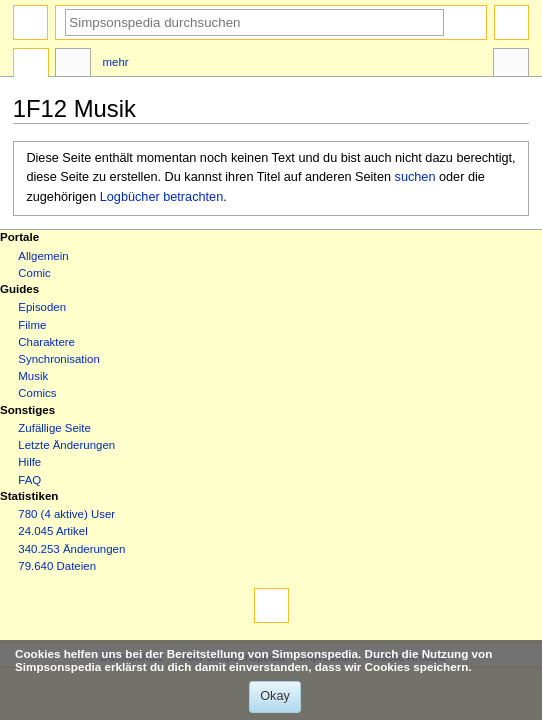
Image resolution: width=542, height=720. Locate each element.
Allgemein (43, 256)
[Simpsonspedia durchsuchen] (254, 22)
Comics (37, 393)
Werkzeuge (511, 65)
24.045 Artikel (52, 531)
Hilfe (29, 462)
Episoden (42, 307)
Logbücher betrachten (161, 197)
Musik (33, 376)
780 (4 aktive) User (66, 514)
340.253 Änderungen (71, 549)
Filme (32, 325)
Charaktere (46, 342)
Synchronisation (59, 359)
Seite (31, 65)
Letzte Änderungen (66, 445)
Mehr (116, 62)
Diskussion (73, 65)
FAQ (29, 480)
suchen (415, 177)
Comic (34, 273)
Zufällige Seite (54, 428)
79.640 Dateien (57, 566)
